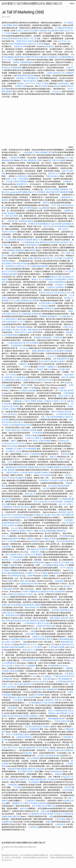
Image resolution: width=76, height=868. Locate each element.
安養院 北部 (64, 565)
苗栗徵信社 (49, 308)
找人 (71, 496)
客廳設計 (48, 676)
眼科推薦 (5, 647)
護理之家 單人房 (23, 266)
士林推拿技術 (60, 824)
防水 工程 (5, 536)
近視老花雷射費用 (39, 639)
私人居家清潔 (43, 306)
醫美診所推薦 (22, 264)
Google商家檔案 (44, 208)
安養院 (61, 31)
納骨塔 (70, 682)
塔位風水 (48, 515)
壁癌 (63, 253)
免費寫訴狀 (44, 549)
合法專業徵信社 (21, 176)
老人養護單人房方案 (14, 451)
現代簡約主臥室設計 (61, 242)
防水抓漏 (58, 351)
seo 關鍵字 (62, 388)
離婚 (52, 650)
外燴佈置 (13, 555)
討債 (7, 687)
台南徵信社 (33, 827)
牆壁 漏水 (43, 779)
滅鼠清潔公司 (18, 422)
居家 (59, 205)
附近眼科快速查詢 (14, 621)
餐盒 (3, 192)
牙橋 (71, 189)
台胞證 (67, 562)
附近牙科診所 (49, 226)
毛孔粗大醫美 (60, 819)
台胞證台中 (49, 401)
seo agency (24, 348)
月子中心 (13, 301)
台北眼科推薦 (13, 343)
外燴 (24, 86)
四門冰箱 (35, 57)
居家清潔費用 (30, 634)
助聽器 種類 (12, 816)
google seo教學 (16, 192)
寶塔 (3, 499)
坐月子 (54, 205)
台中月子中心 (30, 84)
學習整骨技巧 (45, 480)
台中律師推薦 (66, 737)
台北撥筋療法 (30, 801)
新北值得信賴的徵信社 (34, 727)
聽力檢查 (36, 242)
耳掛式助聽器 (17, 605)
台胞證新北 (35, 552)
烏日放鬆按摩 (53, 31)
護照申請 (48, 189)
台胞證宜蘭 (14, 671)
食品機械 (19, 478)
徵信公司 (65, 171)
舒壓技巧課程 (51, 626)
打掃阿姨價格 (21, 327)
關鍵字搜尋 (48, 152)
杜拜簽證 (54, 480)
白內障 (12, 425)
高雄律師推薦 (16, 68)
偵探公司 (65, 523)
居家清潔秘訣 (13, 708)
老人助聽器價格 (25, 314)
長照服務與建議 (16, 573)
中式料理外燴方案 (18, 515)
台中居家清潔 (13, 271)
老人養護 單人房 (57, 562)
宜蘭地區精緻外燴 (27, 62)
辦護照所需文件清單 (23, 425)
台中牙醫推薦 (27, 242)
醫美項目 (54, 277)
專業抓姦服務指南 (55, 719)
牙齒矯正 (16, 62)
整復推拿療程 (39, 562)
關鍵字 (14, 441)
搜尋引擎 (68, 787)
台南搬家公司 (35, 716)
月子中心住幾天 (15, 560)
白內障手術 (12, 525)
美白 (9, 644)
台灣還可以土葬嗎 (32, 438)
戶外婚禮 (16, 734)
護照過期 (48, 46)
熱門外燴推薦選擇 (62, 192)
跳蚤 (13, 642)
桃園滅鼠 (24, 769)
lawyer (29, 639)
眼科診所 (11, 613)
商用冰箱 (58, 721)
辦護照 (33, 250)
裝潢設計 (43, 293)
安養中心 (68, 396)
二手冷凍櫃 (62, 316)
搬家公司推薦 (55, 814)
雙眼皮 (54, 600)
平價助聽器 (43, 31)
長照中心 (51, 711)
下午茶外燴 (8, 33)
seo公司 (11, 60)
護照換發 (41, 351)
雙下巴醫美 (22, 771)
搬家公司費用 (25, 57)
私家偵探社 (28, 753)
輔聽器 (56, 565)
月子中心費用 (36, 647)
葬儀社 (35, 351)
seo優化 (29, 332)
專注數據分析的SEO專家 (28, 584)
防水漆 (45, 682)
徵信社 (61, 396)
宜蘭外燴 (14, 253)
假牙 (50, 160)
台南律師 (18, 86)
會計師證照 (43, 86)
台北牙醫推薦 (30, 666)
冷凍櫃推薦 (67, 182)
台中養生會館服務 (62, 679)
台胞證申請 (40, 626)
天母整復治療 (7, 679)
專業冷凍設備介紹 (53, 176)
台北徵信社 (50, 287)
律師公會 (65, 377)
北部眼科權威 (36, 266)
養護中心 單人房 (38, 279)
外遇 (67, 674)
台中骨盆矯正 (7, 404)
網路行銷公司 (30, 494)
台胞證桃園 (28, 152)
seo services (64, 666)
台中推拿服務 (14, 639)
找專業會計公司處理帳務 (26, 78)
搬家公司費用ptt (58, 412)
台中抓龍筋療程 (60, 279)
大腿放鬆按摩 (66, 197)
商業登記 (14, 414)
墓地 (43, 637)
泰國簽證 (39, 555)
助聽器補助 (35, 541)
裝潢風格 (66, 801)
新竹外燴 (50, 592)
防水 (7, 192)
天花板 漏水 (63, 391)
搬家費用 (45, 266)
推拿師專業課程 (31, 245)
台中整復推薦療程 (17, 557)
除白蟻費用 (41, 621)
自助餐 (67, 383)
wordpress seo (37, 682)
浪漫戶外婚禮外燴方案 (18, 44)
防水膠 (30, 81)
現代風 (49, 380)
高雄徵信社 (18, 46)
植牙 (41, 438)
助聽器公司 (70, 277)
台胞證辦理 (13, 565)
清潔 (8, 446)
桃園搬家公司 (17, 803)
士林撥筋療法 (13, 785)
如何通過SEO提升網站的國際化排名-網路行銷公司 (32, 4)
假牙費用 (27, 208)
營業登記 (29, 737)
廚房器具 (13, 687)
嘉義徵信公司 (22, 594)
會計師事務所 (35, 301)
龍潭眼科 (32, 224)
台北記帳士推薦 (64, 369)
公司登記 (5, 425)
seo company (11, 375)
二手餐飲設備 (58, 676)
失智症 (39, 84)
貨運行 (40, 160)
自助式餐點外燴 (67, 515)
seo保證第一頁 (61, 285)
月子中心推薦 (68, 271)
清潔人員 (61, 277)
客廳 (24, 478)
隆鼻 (25, 81)
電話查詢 (20, 84)
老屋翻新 (45, 576)
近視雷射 (41, 756)
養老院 (43, 242)
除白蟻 (16, 330)
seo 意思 (7, 515)
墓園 (51, 618)
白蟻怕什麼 (32, 44)
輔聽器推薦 (10, 467)
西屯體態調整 (16, 346)
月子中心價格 (65, 568)
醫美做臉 (11, 523)
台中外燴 (27, 367)
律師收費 (11, 769)
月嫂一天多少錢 (47, 417)
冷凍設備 (40, 44)
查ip (38, 549)
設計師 (8, 499)
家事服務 (7, 695)
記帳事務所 (49, 279)
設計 (35, 81)
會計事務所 (14, 216)
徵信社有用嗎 (24, 716)
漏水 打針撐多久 (8, 666)
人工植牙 (25, 401)
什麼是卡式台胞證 (43, 623)
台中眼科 (45, 84)
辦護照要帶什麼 (63, 359)
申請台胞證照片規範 (38, 689)
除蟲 (13, 478)
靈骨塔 (24, 385)
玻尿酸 (30, 258)
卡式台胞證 (58, 258)
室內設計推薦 (13, 716)
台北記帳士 (23, 330)
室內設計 (19, 31)
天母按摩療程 (35, 454)
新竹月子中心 (13, 748)
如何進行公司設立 (65, 293)
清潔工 (31, 594)
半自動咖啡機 (53, 666)
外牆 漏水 (67, 586)
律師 (60, 229)
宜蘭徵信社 (23, 364)
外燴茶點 (44, 573)
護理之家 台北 (59, 73)
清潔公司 (27, 31)
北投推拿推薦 (60, 592)
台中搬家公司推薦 (49, 539)
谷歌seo (7, 245)
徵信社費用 (19, 684)
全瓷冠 (8, 314)
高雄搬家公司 (11, 449)
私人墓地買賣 (11, 240)
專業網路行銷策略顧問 (16, 250)
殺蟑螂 (28, 435)
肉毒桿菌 (33, 621)
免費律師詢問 (52, 689)
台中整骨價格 (61, 682)
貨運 (45, 679)
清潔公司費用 (11, 430)
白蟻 (54, 806)
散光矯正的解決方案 (47, 303)
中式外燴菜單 (18, 700)
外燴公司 (15, 314)
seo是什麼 (66, 467)
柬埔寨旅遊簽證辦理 (10, 274)
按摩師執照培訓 (62, 711)
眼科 (7, 216)
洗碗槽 (72, 377)
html (15, 266)
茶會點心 (40, 401)
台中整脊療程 (38, 433)
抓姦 (24, 605)
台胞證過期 (8, 377)
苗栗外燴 (23, 639)
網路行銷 (32, 769)
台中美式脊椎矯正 (43, 748)
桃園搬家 (69, 668)
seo (34, 676)
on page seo (57, 91)
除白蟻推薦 (42, 592)
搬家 (3, 486)
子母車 (56, 700)
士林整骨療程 (34, 729)
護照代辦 (66, 721)
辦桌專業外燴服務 (17, 647)
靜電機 (17, 769)
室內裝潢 (14, 446)
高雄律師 (42, 367)
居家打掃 (23, 809)
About (72, 3)
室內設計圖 (6, 39)
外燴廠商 (67, 211)
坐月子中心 (62, 41)
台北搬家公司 (39, 515)
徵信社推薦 (50, 192)
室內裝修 (9, 422)
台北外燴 (25, 454)
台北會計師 (62, 480)
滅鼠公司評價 (23, 697)
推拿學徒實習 (64, 84)
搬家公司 (36, 240)
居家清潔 (11, 221)
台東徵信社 (26, 380)
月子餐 (31, 388)
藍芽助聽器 (67, 224)
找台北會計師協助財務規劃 (59, 486)
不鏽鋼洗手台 (52, 367)
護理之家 (65, 618)
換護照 (15, 25)
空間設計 (57, 618)
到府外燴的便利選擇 (53, 756)
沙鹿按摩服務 (69, 393)
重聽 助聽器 (31, 549)
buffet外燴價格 (45, 475)
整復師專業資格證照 (26, 76)
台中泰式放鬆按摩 (15, 518)
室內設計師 (65, 777)
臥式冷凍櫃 (36, 806)
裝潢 (19, 816)
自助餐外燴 (69, 750)
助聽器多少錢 (54, 713)
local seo (14, 528)
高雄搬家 (56, 189)
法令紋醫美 (34, 343)
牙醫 (32, 631)
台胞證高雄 (12, 594)
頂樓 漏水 (71, 401)
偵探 (49, 679)
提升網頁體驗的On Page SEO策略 (49, 224)
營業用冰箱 (65, 454)
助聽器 (11, 581)
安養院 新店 (43, 57)
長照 (52, 644)
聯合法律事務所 (23, 301)
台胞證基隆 (62, 512)
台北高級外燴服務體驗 (48, 531)
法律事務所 (60, 287)
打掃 (50, 369)
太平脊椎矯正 (40, 192)
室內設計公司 (30, 555)
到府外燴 (31, 41)
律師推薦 (30, 605)
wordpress (6, 597)
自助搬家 (33, 430)
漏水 (17, 221)
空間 (3, 322)
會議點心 (9, 330)
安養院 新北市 (22, 41)
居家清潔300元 (11, 319)
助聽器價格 (38, 258)
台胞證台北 (50, 351)
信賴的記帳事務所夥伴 (30, 660)
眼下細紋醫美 (67, 351)
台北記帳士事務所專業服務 (16, 182)
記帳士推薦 (45, 811)
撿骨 (15, 179)
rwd (69, 41)
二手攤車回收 (57, 338)
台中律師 (24, 592)
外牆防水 (18, 380)
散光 (33, 380)
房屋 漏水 (24, 160)
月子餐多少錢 (38, 152)
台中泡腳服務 (48, 565)
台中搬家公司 (30, 573)
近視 (36, 502)
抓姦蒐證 (31, 467)
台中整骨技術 (40, 380)
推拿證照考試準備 (13, 615)
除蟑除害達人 (62, 531)
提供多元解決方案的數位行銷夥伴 (52, 361)
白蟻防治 (47, 727)
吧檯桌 (31, 221)
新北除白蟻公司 (66, 644)
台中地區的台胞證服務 (27, 391)
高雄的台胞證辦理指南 (57, 282)
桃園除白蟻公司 (28, 192)
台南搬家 (13, 409)
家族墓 (4, 279)
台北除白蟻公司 (44, 502)
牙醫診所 (7, 570)
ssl (48, 356)
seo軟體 (9, 322)
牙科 (3, 385)
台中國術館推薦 (66, 499)
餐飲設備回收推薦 (35, 330)
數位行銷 (36, 607)
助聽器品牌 (31, 748)
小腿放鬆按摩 (15, 158)
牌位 (38, 78)
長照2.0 (55, 160)
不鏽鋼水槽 (17, 401)
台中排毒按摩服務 (65, 57)
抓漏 (51, 816)
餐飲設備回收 (25, 734)
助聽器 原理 (19, 666)
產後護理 (32, 697)
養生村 (35, 441)
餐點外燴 (28, 607)
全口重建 (58, 28)
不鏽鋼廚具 (33, 592)
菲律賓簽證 (53, 57)
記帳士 (8, 642)
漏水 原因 (63, 700)
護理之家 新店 (41, 467)
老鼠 (55, 359)
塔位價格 (34, 31)
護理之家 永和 (52, 293)
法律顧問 (14, 531)
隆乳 (7, 555)
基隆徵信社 (13, 697)
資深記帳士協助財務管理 (61, 610)
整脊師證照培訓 (17, 39)
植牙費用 (9, 266)
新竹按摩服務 (65, 536)
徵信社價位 (56, 515)
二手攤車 (29, 576)
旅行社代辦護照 (23, 430)
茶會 (70, 711)
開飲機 (48, 541)
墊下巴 (64, 459)
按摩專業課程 (11, 663)
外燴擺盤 (62, 160)
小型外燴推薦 (23, 179)
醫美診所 (57, 86)
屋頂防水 (31, 771)
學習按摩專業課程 (62, 226)
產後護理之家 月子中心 (28, 644)
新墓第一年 (17, 473)
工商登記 (50, 73)
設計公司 (53, 356)
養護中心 (9, 179)
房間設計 (18, 523)
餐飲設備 (22, 748)
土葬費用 (37, 605)
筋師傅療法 (21, 184)
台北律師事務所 (29, 623)
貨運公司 (49, 258)
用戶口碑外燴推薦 (64, 541)
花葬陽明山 (64, 189)
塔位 (43, 676)
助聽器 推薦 (34, 779)
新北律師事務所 (21, 467)
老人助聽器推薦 (8, 380)
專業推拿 (58, 467)
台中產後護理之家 (35, 814)
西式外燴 (25, 621)
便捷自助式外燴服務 (25, 240)
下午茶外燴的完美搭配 (56, 647)
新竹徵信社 (26, 507)
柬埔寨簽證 (32, 160)
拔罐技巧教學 (11, 264)
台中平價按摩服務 (30, 449)
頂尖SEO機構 (46, 806)
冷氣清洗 (9, 473)
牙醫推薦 (69, 483)
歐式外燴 (49, 242)
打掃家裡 (33, 401)
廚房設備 (13, 779)
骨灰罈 (4, 518)
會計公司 (62, 504)
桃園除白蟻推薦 (14, 57)
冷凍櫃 (68, 253)
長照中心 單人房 (30, 39)
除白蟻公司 (69, 298)
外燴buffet (17, 507)
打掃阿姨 (5, 671)
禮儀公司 (53, 457)
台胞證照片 (22, 531)
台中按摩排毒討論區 (64, 414)
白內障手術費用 (44, 441)
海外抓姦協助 (34, 782)
